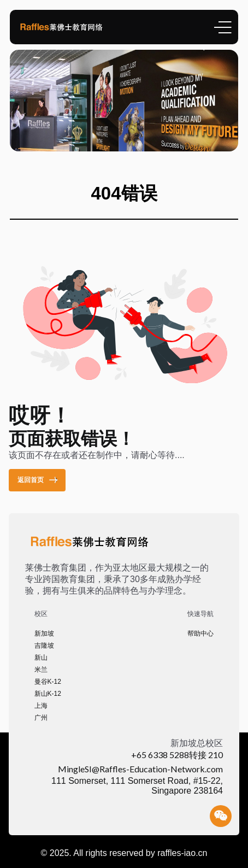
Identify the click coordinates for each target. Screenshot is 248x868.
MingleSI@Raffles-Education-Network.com (140, 769)
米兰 (41, 670)
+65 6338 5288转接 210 (177, 755)
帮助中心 (200, 634)
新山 (41, 658)
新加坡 (44, 634)
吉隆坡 (44, 646)
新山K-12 (48, 694)
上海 (41, 706)
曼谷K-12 (48, 682)
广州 (41, 718)
